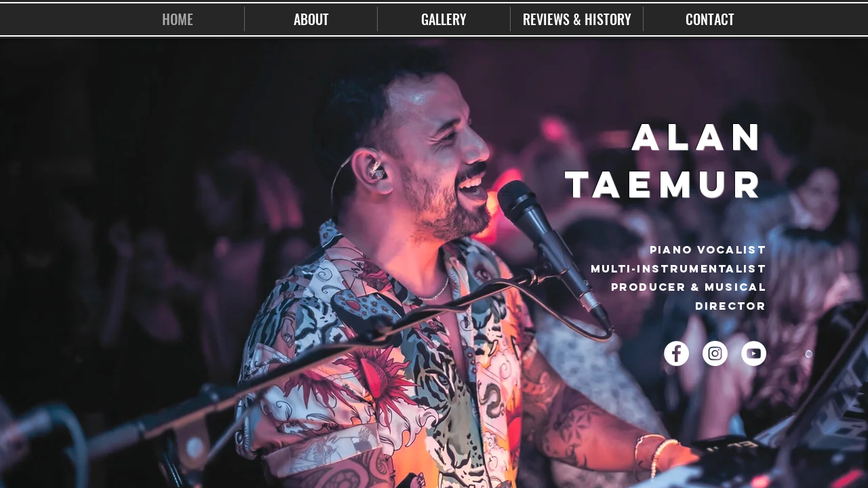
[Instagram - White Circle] (715, 353)
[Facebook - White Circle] (676, 353)
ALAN (699, 136)
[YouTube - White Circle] (754, 353)
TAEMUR (665, 184)
